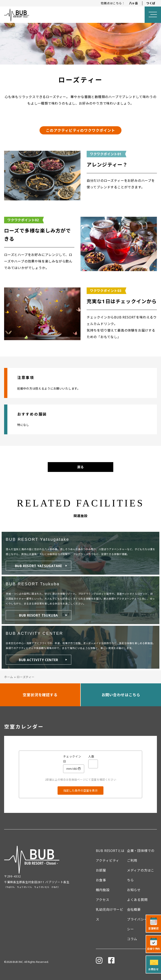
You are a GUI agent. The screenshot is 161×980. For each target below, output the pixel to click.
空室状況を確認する (40, 695)
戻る (80, 467)
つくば (151, 3)
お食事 (101, 880)
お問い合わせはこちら (121, 695)
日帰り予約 (154, 949)
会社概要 (134, 910)
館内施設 (103, 890)
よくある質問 (137, 900)
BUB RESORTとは (110, 851)
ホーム (9, 677)
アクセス (103, 900)
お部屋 (101, 870)
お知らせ (134, 890)
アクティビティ (108, 860)
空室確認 (153, 928)
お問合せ (153, 969)
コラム (132, 939)
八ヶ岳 (134, 3)
